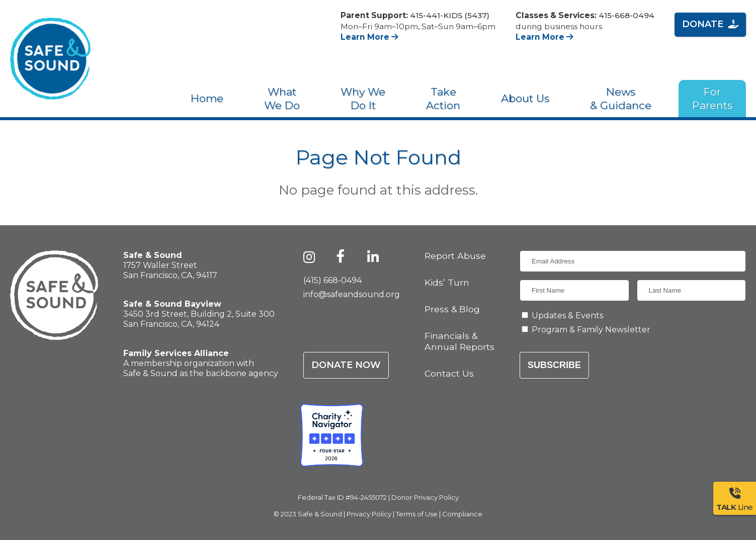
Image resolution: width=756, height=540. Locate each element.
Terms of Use (417, 514)
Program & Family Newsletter (591, 330)
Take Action (443, 99)
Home (207, 98)
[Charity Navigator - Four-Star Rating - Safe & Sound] (332, 435)
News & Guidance (621, 99)
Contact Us (449, 373)
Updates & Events (567, 316)
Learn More (369, 37)
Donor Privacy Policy (425, 497)
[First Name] (574, 290)
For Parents (712, 99)
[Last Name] (692, 290)
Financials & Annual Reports (459, 341)
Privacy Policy (369, 514)
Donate (710, 24)
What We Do (282, 99)
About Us (525, 98)
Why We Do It (363, 99)
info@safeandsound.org (352, 294)
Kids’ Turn (447, 282)
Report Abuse (455, 256)
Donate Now (346, 365)
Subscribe (554, 365)
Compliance (462, 514)
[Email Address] (633, 261)
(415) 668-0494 (332, 280)
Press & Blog (452, 309)
